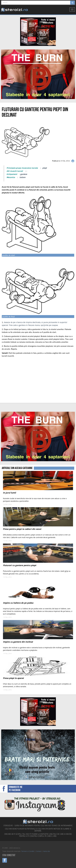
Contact (39, 851)
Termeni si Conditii (28, 851)
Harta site (47, 851)
